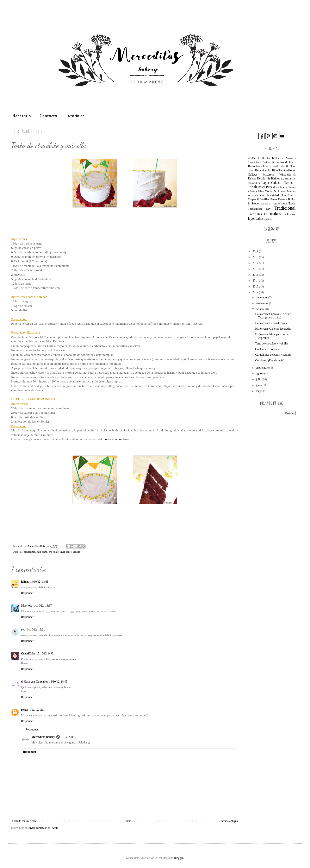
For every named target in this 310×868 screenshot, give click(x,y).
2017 (256, 263)
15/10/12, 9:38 (45, 654)
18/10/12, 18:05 (58, 682)
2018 (256, 257)
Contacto (48, 116)
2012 (256, 292)
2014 (256, 281)
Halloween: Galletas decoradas (273, 329)
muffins (268, 219)
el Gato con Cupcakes (35, 682)
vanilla (76, 552)
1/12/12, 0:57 (69, 737)
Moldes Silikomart (276, 191)
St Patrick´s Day (278, 204)
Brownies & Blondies (269, 170)
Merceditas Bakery (43, 737)
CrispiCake (28, 654)
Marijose (27, 606)
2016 (256, 269)
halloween (290, 214)
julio (259, 379)
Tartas (292, 204)
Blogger (179, 858)
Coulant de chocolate (267, 349)
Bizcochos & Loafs (284, 162)
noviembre (262, 303)
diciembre (262, 297)
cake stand (42, 552)
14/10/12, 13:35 (39, 582)
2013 (256, 287)
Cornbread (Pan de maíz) (270, 360)
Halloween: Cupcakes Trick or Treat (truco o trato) (273, 316)
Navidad (273, 195)
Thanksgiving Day (259, 209)
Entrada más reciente (24, 821)
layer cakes (66, 552)
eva (23, 630)
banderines (30, 552)
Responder (27, 593)
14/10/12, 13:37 (43, 606)
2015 (256, 275)
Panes (274, 199)
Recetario (22, 116)
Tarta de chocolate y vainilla (272, 344)
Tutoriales (75, 116)
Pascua (264, 204)
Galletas (290, 170)
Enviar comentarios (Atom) (43, 828)
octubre (261, 309)
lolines (25, 582)
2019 (256, 251)
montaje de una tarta (116, 439)
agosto (260, 373)
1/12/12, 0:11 (37, 710)
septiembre (263, 368)
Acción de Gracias (259, 158)
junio (259, 385)
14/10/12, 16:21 (36, 630)
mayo (259, 391)
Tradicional (285, 208)
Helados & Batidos (268, 179)
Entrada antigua (229, 821)
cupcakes (273, 214)
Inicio (128, 821)
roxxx (25, 710)
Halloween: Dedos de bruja (271, 323)
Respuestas (32, 730)
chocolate (54, 552)
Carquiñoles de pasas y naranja (273, 355)
